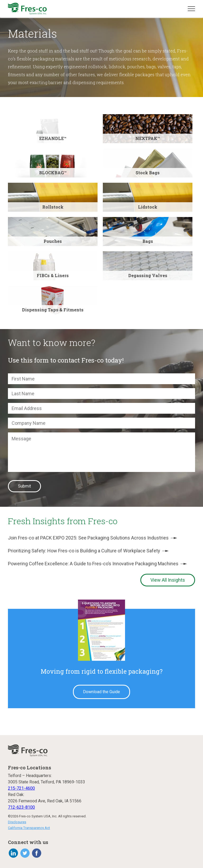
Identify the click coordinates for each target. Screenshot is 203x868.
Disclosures (17, 822)
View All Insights (168, 580)
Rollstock (53, 207)
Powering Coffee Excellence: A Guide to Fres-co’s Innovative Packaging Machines (97, 564)
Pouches (53, 241)
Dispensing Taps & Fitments (53, 310)
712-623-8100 (21, 807)
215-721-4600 (21, 788)
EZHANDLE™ (53, 138)
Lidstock (148, 207)
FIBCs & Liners (53, 275)
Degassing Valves (148, 275)
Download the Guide (101, 692)
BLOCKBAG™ (53, 173)
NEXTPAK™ (148, 138)
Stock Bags (148, 173)
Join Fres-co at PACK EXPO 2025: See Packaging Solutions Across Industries (93, 538)
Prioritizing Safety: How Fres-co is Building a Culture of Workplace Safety (88, 551)
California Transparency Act (29, 828)
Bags (148, 241)
